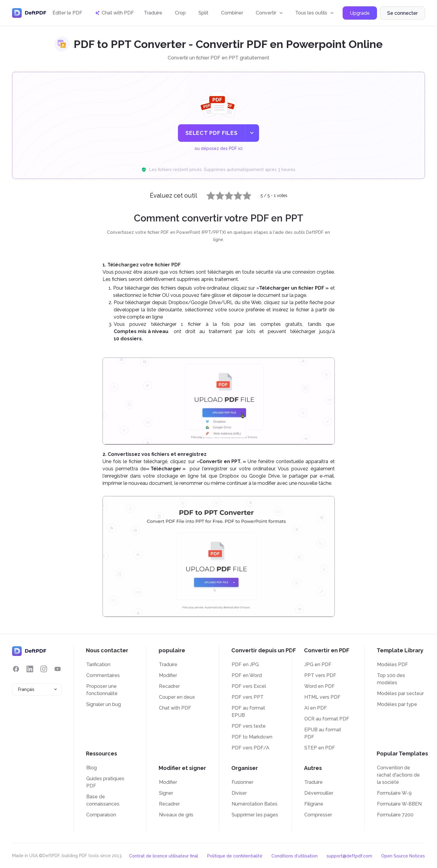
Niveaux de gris (176, 815)
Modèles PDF (393, 665)
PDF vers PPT (248, 697)
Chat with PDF (175, 708)
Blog (92, 768)
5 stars (243, 194)
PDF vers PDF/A (250, 748)
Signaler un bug (104, 704)
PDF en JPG (245, 665)
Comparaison (101, 815)
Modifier (168, 675)
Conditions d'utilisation (294, 856)
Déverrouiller (319, 793)
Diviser (239, 793)
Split (203, 13)
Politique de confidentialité (235, 856)
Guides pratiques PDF (105, 782)
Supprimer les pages (255, 815)
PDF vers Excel (249, 686)
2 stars (216, 194)
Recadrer (169, 686)
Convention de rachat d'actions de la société (398, 775)
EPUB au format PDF (323, 733)
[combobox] (37, 689)
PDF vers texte (249, 726)
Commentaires (103, 675)
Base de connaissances (103, 800)
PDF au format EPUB (248, 712)
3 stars (225, 194)
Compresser (318, 815)
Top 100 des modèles (391, 679)
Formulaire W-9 (394, 793)
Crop (180, 13)
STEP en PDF (320, 748)
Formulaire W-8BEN (399, 804)
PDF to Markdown (252, 737)
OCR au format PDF (327, 719)
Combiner (232, 13)
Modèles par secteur (400, 693)
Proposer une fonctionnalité (102, 690)
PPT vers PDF (320, 675)
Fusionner (242, 782)
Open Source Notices (403, 856)
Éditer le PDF (67, 13)
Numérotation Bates (255, 804)
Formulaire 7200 (395, 815)
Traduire (153, 13)
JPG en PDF (318, 665)
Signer (166, 793)
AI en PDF (316, 708)
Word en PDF (320, 686)
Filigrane (314, 804)
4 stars (234, 194)
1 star (207, 194)
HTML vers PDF (322, 697)
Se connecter (402, 13)
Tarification (98, 665)
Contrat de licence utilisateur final (164, 856)
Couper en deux (177, 697)
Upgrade (360, 13)
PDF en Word (247, 675)
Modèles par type (397, 704)
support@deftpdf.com (349, 856)
